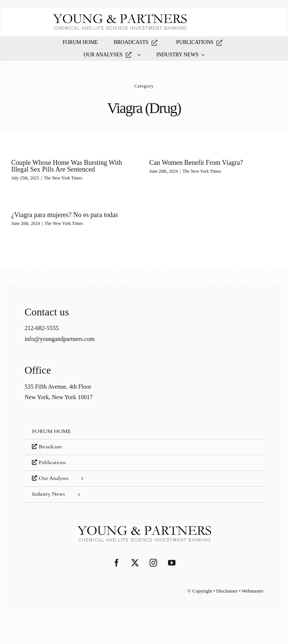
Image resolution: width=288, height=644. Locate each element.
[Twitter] (135, 563)
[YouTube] (172, 563)
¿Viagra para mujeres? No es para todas (65, 215)
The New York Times (63, 178)
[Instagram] (153, 563)
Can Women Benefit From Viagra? (196, 163)
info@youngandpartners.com (59, 339)
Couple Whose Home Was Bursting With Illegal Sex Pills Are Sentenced (67, 166)
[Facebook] (117, 563)
